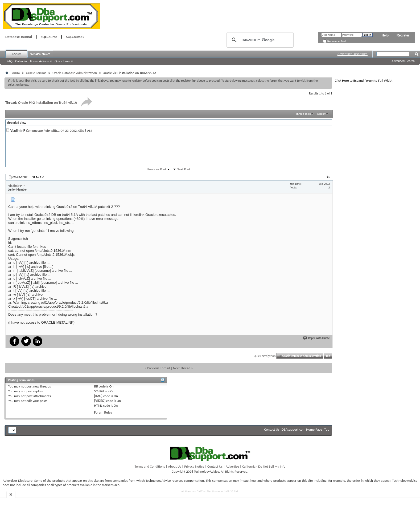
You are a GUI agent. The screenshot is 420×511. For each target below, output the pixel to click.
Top (328, 356)
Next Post (183, 169)
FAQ (10, 61)
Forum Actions (39, 61)
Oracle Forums (36, 73)
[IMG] (98, 396)
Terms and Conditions (150, 466)
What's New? (40, 54)
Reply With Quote (317, 338)
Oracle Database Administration (75, 73)
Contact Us (272, 429)
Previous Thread (158, 368)
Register (403, 35)
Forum (16, 54)
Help (385, 35)
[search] (259, 40)
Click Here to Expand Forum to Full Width (364, 81)
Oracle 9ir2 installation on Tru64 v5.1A (48, 103)
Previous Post (157, 169)
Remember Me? (335, 41)
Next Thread (182, 368)
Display (322, 114)
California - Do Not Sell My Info (264, 466)
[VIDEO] (100, 401)
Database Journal (19, 37)
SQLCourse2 (75, 37)
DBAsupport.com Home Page (302, 429)
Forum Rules (103, 412)
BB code (100, 386)
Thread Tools (303, 114)
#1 (328, 177)
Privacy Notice (194, 466)
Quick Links (62, 61)
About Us (175, 466)
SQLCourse (49, 37)
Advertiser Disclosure (353, 54)
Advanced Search (403, 61)
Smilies (99, 391)
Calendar (21, 61)
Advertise (232, 466)
